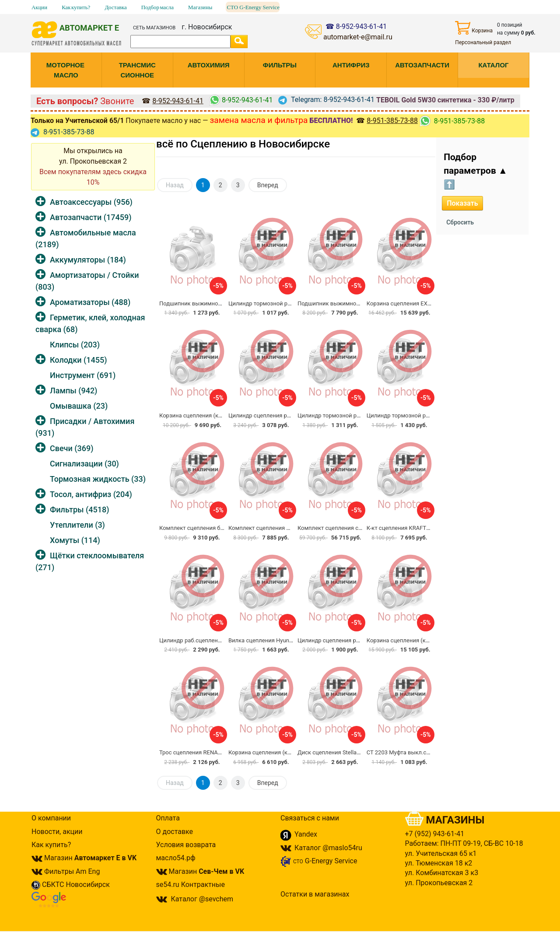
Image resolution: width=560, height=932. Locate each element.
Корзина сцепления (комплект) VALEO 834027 (428, 640)
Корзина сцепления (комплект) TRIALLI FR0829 (222, 415)
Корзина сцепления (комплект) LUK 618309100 (291, 752)
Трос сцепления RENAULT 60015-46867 (211, 752)
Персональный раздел (483, 42)
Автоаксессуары (91, 202)
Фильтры (79, 510)
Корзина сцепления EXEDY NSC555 (413, 303)
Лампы (73, 391)
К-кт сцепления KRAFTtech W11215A (415, 528)
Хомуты (75, 540)
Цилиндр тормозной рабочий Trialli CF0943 (424, 415)
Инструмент (83, 375)
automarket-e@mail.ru (358, 37)
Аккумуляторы (88, 260)
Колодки (79, 360)
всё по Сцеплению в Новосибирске (243, 144)
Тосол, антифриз (91, 494)
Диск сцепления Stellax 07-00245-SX (345, 752)
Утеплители (77, 525)
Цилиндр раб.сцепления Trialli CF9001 (210, 640)
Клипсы (75, 345)
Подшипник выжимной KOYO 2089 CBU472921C (223, 303)
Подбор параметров (476, 171)
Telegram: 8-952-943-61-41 (326, 100)
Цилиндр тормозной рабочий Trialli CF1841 (286, 303)
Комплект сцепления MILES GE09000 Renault (288, 528)
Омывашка (79, 406)
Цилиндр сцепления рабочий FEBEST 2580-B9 (289, 415)
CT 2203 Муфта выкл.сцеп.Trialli (409, 752)
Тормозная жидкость (98, 479)
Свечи (72, 448)
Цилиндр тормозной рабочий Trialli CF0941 (355, 415)
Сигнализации (84, 464)
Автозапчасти (91, 217)
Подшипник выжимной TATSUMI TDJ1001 (353, 303)
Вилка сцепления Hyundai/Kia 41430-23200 (285, 640)
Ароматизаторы (90, 302)
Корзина (474, 28)
